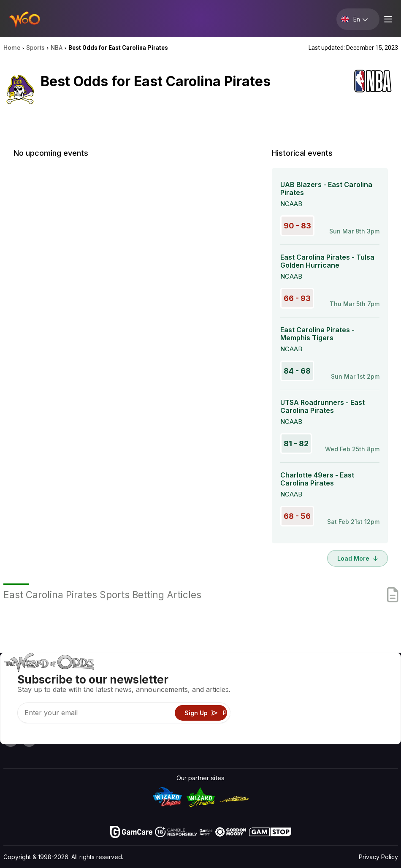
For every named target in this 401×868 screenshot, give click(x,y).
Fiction (373, 713)
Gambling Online (246, 725)
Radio (324, 725)
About (324, 676)
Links (323, 701)
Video (371, 676)
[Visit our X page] (29, 740)
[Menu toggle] (387, 19)
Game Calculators (248, 688)
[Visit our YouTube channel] (11, 740)
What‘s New (333, 713)
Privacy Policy (378, 857)
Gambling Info (242, 701)
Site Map (376, 701)
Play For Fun (240, 713)
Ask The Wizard (245, 737)
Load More (358, 558)
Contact (327, 688)
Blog (370, 688)
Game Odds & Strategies (258, 676)
